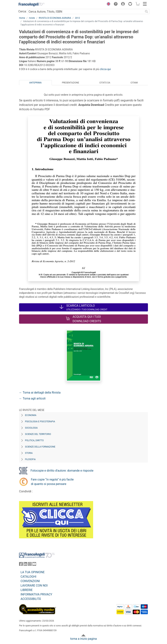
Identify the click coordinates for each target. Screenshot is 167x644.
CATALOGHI (28, 577)
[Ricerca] (146, 11)
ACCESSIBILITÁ (31, 599)
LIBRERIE (27, 590)
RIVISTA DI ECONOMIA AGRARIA (55, 18)
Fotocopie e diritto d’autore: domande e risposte (62, 471)
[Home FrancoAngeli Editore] (32, 4)
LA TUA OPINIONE (33, 572)
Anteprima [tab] (35, 83)
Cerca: (22, 11)
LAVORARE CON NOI (34, 586)
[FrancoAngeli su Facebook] (21, 565)
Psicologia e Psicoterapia (40, 422)
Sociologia (31, 428)
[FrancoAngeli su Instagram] (30, 565)
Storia (29, 453)
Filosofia (30, 459)
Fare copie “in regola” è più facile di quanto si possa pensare (52, 482)
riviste (32, 18)
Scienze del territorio (38, 434)
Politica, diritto (34, 440)
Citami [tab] (134, 83)
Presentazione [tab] (70, 83)
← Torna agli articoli (32, 398)
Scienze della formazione (40, 447)
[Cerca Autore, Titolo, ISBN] (85, 11)
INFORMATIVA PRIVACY (36, 594)
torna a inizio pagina (83, 639)
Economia (31, 415)
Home (22, 18)
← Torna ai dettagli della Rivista (40, 393)
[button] (108, 4)
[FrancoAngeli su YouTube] (34, 565)
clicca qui (105, 69)
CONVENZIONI (30, 581)
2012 (77, 18)
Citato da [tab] (105, 83)
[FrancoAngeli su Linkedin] (25, 565)
